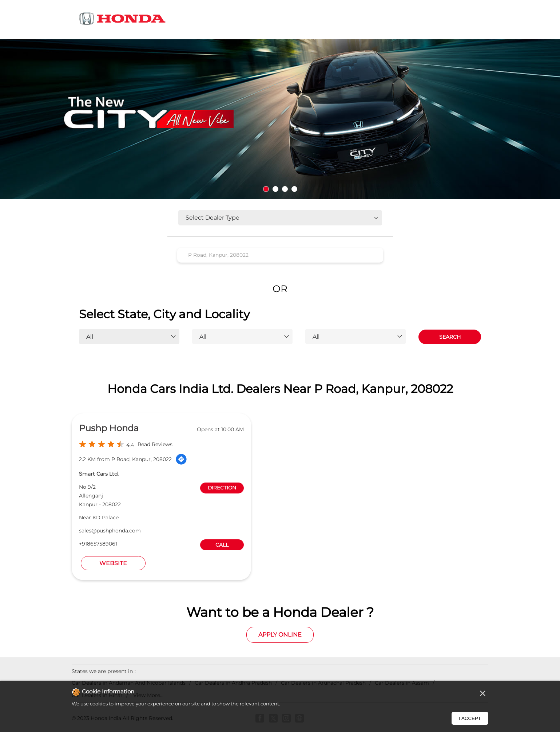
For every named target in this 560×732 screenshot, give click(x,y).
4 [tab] (294, 189)
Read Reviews (155, 445)
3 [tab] (285, 189)
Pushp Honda (109, 428)
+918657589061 (98, 544)
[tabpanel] (280, 119)
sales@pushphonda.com (110, 531)
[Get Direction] (181, 459)
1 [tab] (266, 189)
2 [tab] (275, 189)
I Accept (470, 718)
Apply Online (280, 635)
